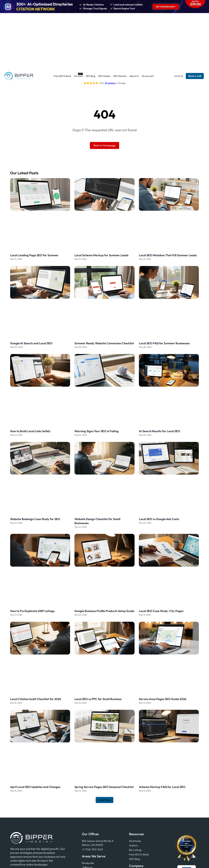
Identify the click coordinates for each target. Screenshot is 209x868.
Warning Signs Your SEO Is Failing (97, 431)
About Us (134, 76)
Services (78, 76)
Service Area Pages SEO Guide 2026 (163, 699)
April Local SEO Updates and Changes (35, 787)
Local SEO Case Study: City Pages (161, 611)
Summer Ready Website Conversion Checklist (104, 343)
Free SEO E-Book (62, 76)
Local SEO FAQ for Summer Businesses (164, 343)
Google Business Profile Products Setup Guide (104, 611)
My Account (148, 76)
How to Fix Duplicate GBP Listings (32, 611)
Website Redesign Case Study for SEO (35, 519)
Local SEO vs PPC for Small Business (98, 699)
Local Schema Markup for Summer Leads (101, 255)
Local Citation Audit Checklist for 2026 (36, 699)
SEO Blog (91, 76)
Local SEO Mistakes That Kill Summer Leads (168, 255)
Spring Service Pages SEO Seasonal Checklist (104, 787)
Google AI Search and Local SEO (31, 343)
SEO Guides (104, 76)
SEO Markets (120, 76)
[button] (105, 800)
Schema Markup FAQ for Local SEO (162, 787)
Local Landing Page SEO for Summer (34, 255)
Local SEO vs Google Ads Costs (159, 519)
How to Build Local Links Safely (30, 431)
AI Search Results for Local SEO (160, 431)
